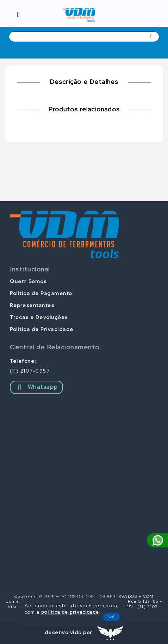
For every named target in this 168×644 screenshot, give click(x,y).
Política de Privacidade (42, 329)
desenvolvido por (69, 632)
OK (111, 617)
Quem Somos (28, 281)
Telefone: (23, 361)
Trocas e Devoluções (39, 317)
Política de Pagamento (41, 293)
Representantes (32, 305)
